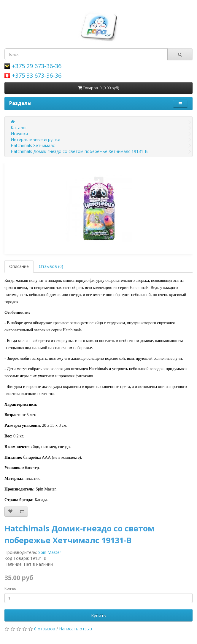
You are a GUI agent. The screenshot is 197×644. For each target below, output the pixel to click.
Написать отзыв (76, 629)
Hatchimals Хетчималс (33, 145)
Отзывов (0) (51, 266)
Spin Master (50, 552)
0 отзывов (45, 629)
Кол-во (10, 588)
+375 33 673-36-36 (37, 75)
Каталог (19, 128)
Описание (19, 266)
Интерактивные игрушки (35, 139)
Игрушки (19, 134)
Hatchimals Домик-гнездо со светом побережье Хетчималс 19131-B (79, 151)
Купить (99, 615)
